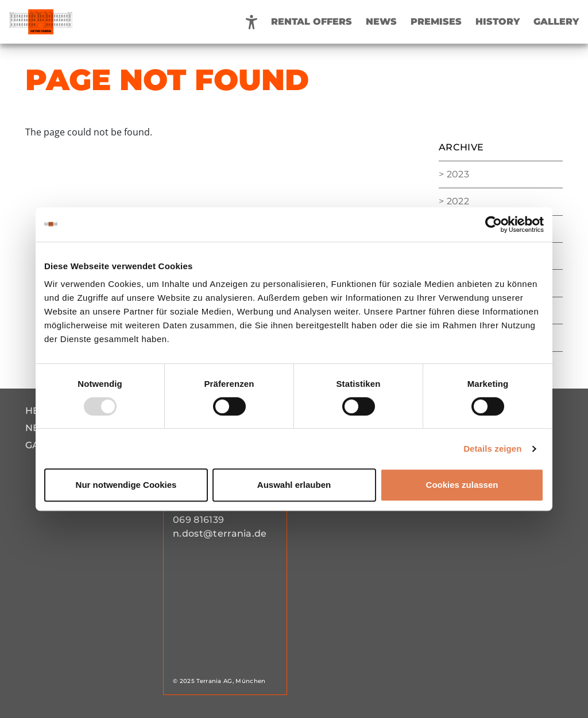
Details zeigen (492, 449)
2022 (458, 201)
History (498, 22)
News (381, 22)
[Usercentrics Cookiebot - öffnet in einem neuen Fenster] (494, 224)
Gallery (556, 22)
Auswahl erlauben (294, 485)
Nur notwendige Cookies (126, 485)
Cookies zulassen (462, 485)
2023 (458, 174)
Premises (436, 22)
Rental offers (312, 22)
